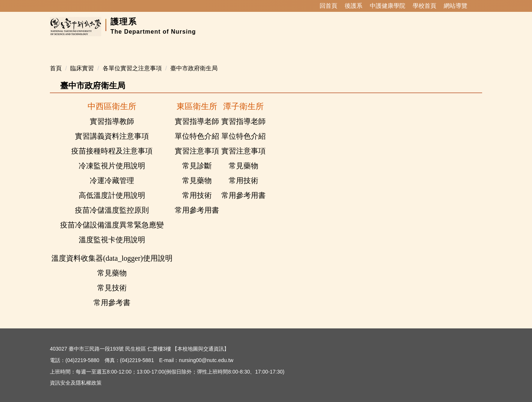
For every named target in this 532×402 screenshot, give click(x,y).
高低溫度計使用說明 (112, 186)
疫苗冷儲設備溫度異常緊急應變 (112, 216)
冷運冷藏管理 (112, 172)
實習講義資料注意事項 (112, 127)
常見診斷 (197, 157)
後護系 (354, 6)
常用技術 (243, 172)
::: (310, 6)
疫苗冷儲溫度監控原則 (112, 201)
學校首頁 (424, 6)
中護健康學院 (388, 6)
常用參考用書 (243, 186)
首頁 (56, 59)
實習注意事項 (197, 142)
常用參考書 (112, 294)
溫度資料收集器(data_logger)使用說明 (112, 249)
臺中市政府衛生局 (194, 59)
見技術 (116, 279)
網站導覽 (456, 6)
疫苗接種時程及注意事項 (112, 142)
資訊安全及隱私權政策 (76, 374)
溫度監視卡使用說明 (112, 231)
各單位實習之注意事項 (132, 59)
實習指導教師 (112, 112)
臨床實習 (82, 59)
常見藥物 (243, 157)
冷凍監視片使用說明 (112, 157)
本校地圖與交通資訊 (201, 340)
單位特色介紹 (197, 127)
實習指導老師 (197, 112)
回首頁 (328, 6)
